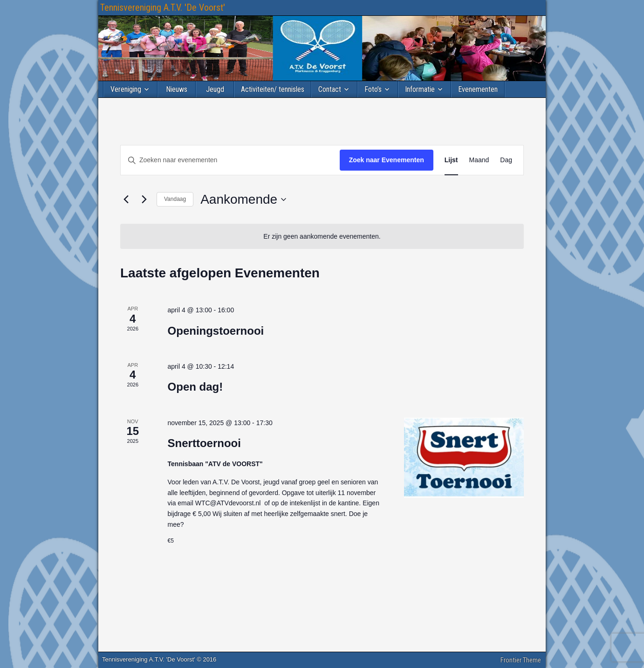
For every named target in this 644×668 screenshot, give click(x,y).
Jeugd (215, 89)
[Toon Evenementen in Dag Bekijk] (506, 160)
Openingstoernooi (216, 331)
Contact (330, 89)
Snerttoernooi (204, 443)
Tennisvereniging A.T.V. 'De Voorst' (163, 7)
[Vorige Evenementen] (126, 200)
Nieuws (177, 89)
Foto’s (373, 89)
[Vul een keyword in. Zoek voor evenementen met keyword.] (230, 160)
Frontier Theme (521, 660)
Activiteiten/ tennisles (273, 89)
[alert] (322, 237)
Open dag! (195, 387)
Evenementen (478, 89)
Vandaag (175, 199)
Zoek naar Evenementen (387, 160)
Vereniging (126, 89)
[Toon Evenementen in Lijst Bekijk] (451, 160)
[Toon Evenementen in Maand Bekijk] (479, 160)
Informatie (420, 89)
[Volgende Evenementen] (144, 200)
